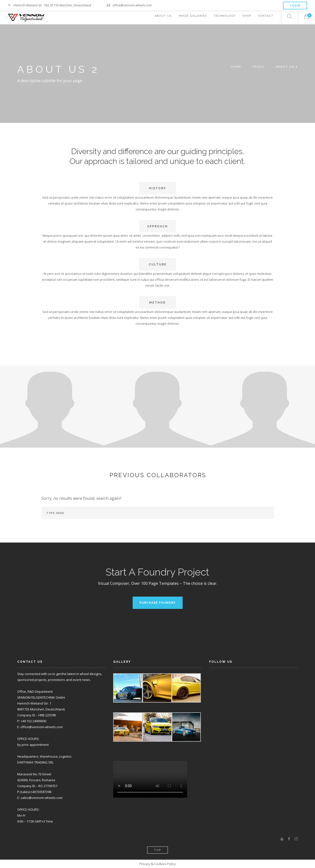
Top (158, 850)
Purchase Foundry (158, 603)
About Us (159, 18)
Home (236, 67)
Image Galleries (189, 18)
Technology (222, 18)
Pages (259, 67)
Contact (266, 18)
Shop (246, 18)
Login (295, 6)
